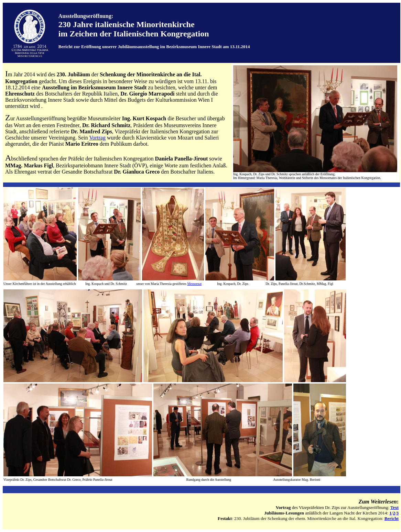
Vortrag (97, 138)
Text (394, 507)
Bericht (392, 518)
